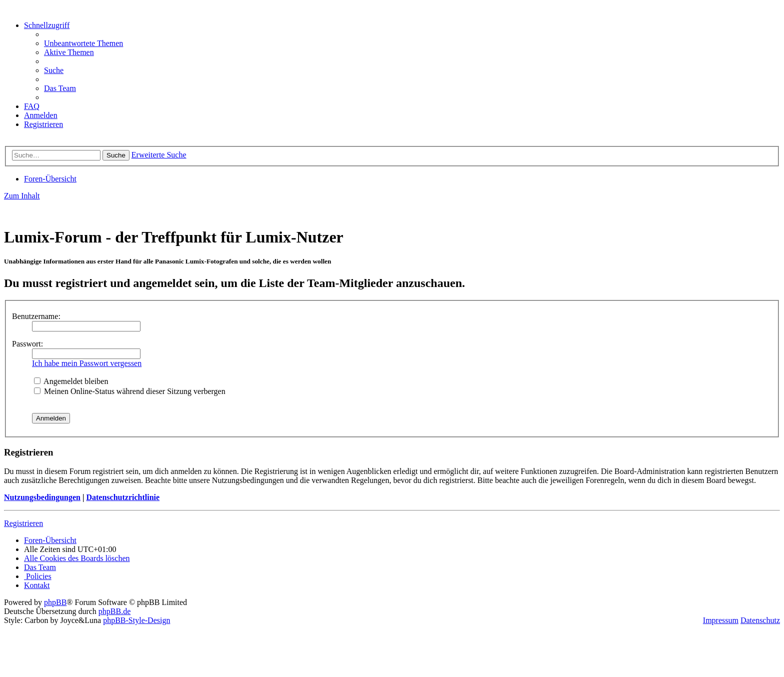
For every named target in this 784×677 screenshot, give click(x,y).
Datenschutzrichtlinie (123, 497)
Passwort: (27, 344)
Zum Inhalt (22, 196)
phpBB (55, 602)
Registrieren (23, 523)
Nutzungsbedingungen (42, 497)
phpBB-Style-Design (136, 620)
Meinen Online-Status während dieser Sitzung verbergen (130, 391)
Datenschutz (760, 620)
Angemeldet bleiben (71, 381)
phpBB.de (114, 611)
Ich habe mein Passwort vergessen (87, 363)
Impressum (721, 620)
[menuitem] (83, 43)
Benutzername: (36, 316)
